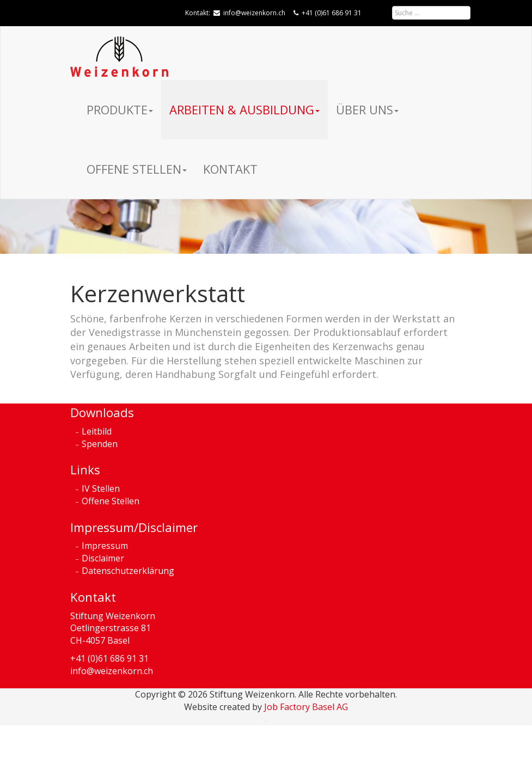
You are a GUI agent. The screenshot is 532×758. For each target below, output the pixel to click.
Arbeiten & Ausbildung (244, 109)
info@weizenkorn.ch (254, 13)
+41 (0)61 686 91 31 (332, 13)
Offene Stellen (137, 169)
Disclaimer (103, 558)
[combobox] (431, 13)
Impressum (105, 546)
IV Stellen (101, 488)
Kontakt (230, 169)
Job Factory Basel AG (306, 707)
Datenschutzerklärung (128, 571)
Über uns (367, 109)
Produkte (120, 109)
